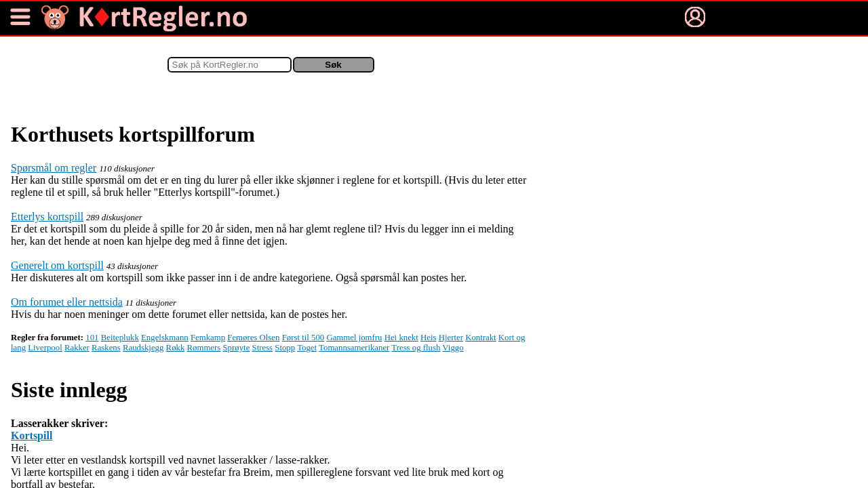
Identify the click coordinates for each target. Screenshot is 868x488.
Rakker (77, 348)
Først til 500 (303, 338)
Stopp (285, 348)
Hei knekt (401, 338)
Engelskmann (165, 338)
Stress (263, 348)
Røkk (176, 348)
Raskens (106, 348)
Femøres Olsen (253, 338)
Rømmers (204, 348)
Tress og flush (416, 348)
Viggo (453, 348)
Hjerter (451, 338)
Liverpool (45, 348)
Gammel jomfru (354, 338)
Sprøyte (237, 348)
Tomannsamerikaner (354, 348)
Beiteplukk (120, 338)
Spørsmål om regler (54, 168)
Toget (307, 348)
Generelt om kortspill (57, 265)
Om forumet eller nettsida (67, 302)
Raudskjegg (143, 348)
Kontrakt (481, 338)
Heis (428, 338)
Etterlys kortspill (47, 217)
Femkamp (208, 338)
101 (92, 338)
